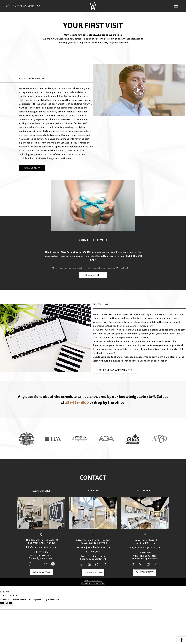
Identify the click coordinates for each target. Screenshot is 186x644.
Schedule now (41, 572)
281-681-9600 (77, 402)
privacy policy (93, 581)
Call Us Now (32, 155)
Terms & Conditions (93, 583)
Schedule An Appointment (115, 362)
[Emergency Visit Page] (20, 6)
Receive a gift (93, 275)
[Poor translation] (9, 604)
